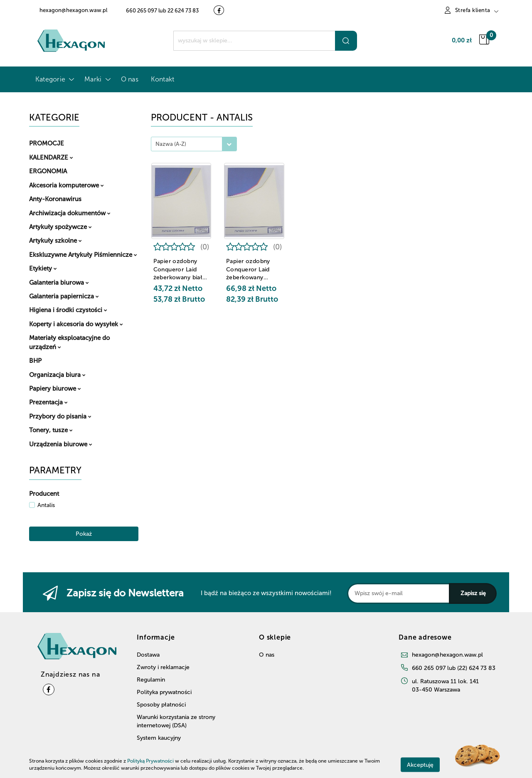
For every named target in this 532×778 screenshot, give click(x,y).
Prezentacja (48, 402)
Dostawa (148, 655)
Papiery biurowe (55, 389)
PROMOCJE (47, 143)
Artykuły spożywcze (60, 227)
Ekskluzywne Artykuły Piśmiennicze (83, 255)
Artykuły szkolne (55, 241)
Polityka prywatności (164, 692)
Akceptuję (420, 764)
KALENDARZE (51, 158)
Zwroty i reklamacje (163, 667)
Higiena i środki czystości (68, 310)
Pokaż (84, 534)
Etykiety (43, 268)
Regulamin (151, 680)
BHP (35, 361)
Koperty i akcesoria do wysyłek (76, 324)
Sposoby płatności (161, 705)
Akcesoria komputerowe (66, 185)
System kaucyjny (159, 738)
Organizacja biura (57, 375)
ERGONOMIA (48, 171)
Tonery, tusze (51, 430)
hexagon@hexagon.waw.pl (447, 655)
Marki (96, 79)
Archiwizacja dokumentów (70, 213)
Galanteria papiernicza (64, 296)
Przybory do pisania (60, 416)
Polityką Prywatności (150, 761)
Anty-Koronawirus (55, 199)
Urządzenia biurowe (61, 444)
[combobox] (194, 144)
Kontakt (163, 79)
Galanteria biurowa (59, 283)
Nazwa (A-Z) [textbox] (171, 144)
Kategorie (54, 79)
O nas (130, 79)
